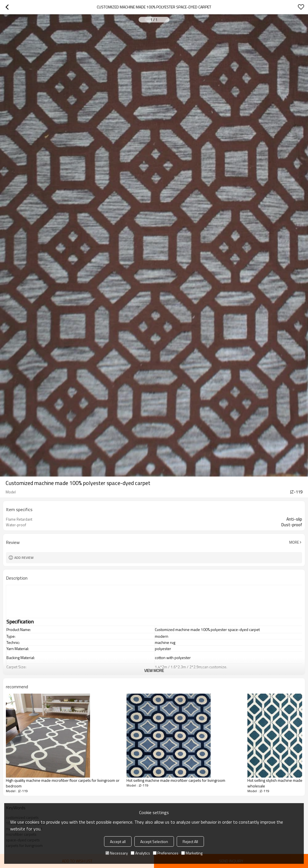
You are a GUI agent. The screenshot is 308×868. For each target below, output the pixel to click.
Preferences (166, 853)
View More (154, 670)
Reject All (190, 841)
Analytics (140, 853)
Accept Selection (154, 841)
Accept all (118, 841)
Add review (24, 558)
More (294, 542)
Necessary (117, 853)
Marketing (192, 853)
